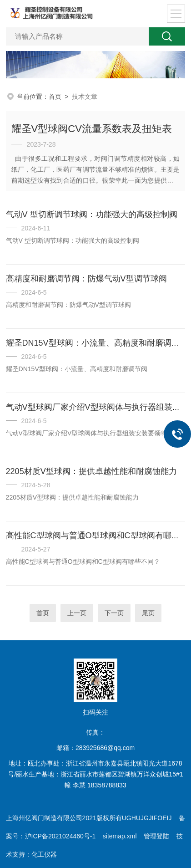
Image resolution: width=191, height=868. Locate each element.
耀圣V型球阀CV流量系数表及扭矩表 (92, 129)
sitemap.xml (120, 836)
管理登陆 (156, 836)
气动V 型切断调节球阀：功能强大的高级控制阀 (92, 214)
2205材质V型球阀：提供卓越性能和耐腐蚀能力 (91, 471)
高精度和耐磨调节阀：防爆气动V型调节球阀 (86, 279)
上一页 (77, 613)
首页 (55, 97)
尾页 (148, 613)
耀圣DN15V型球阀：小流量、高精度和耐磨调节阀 (97, 343)
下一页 (114, 613)
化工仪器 (44, 854)
